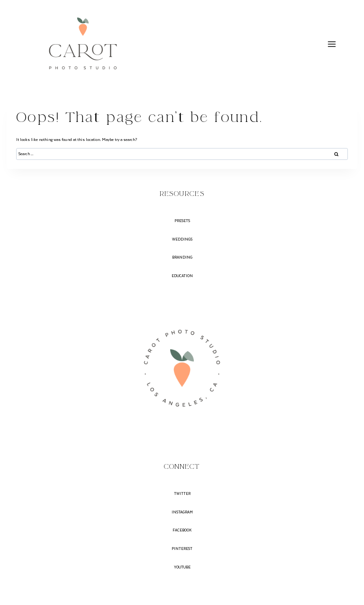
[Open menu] (332, 44)
